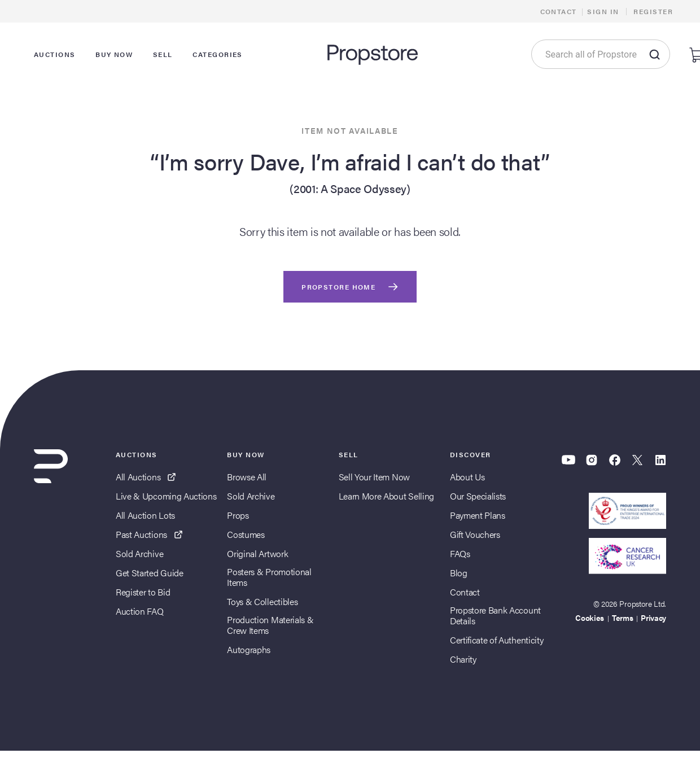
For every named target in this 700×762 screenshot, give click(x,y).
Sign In (603, 11)
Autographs (249, 649)
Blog (459, 573)
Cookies (590, 618)
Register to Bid (143, 592)
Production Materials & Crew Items (270, 625)
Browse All (247, 477)
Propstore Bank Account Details (495, 615)
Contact (559, 11)
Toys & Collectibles (262, 601)
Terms (622, 618)
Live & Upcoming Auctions (166, 496)
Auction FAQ (139, 611)
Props (238, 515)
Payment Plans (478, 515)
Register (653, 11)
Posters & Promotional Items (269, 577)
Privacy (653, 618)
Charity (463, 659)
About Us (467, 477)
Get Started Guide (150, 573)
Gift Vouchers (475, 534)
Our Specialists (478, 496)
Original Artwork (257, 553)
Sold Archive (139, 553)
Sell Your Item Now (374, 477)
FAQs (460, 553)
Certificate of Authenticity (496, 640)
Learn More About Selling (386, 496)
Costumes (246, 534)
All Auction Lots (145, 515)
